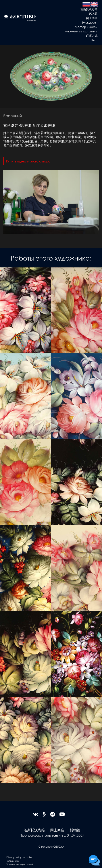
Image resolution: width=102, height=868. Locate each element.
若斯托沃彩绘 (89, 9)
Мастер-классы (86, 27)
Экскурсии (89, 22)
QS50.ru (59, 846)
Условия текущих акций (20, 864)
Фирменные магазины (81, 31)
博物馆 (75, 830)
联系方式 (92, 36)
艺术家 (93, 13)
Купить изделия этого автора (28, 161)
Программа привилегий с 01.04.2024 (52, 835)
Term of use (13, 861)
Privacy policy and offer (19, 857)
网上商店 (92, 18)
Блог (94, 40)
